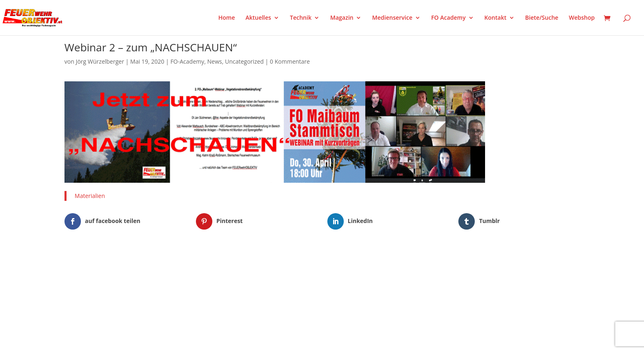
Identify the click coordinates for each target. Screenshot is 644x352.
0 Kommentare (290, 61)
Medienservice (392, 18)
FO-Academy (187, 61)
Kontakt (495, 18)
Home (227, 18)
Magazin (342, 18)
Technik (301, 18)
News (215, 61)
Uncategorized (244, 61)
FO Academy (448, 18)
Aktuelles (258, 18)
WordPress (160, 266)
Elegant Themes (105, 266)
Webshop (582, 18)
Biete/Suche (542, 18)
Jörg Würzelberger (100, 61)
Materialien (90, 196)
